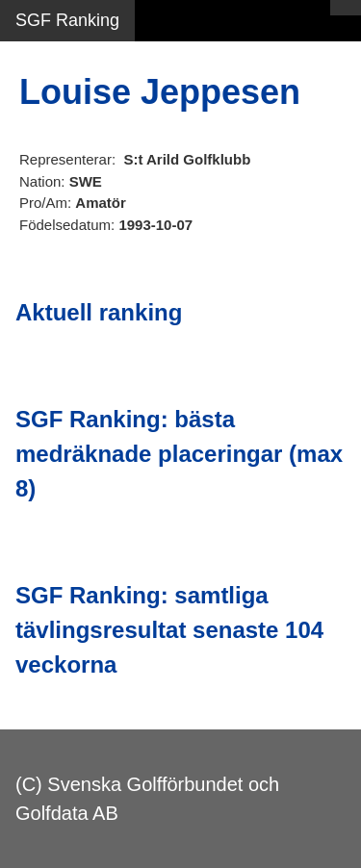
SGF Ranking (67, 20)
